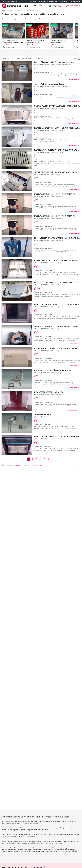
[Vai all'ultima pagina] (53, 459)
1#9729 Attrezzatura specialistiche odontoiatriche (13, 42)
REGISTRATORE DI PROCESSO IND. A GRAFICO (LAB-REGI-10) (57, 436)
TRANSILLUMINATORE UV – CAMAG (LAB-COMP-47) (56, 326)
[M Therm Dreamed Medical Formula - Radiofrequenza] (74, 300)
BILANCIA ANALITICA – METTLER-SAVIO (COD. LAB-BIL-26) (57, 128)
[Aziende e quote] (52, 1)
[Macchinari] (33, 1)
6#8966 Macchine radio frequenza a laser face (54, 62)
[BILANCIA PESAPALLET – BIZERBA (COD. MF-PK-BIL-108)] (74, 278)
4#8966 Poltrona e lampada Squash (50, 84)
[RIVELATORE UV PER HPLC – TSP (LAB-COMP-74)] (74, 212)
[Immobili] (42, 1)
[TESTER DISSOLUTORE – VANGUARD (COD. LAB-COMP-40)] (74, 190)
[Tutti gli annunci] (64, 1)
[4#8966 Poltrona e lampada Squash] (74, 102)
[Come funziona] (76, 1)
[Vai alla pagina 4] (41, 459)
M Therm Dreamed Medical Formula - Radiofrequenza (57, 282)
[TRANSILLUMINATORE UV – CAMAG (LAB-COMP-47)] (74, 344)
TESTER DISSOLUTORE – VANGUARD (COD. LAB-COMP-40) (57, 172)
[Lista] (75, 59)
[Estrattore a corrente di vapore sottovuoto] (74, 388)
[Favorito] (65, 80)
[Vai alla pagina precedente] (49, 459)
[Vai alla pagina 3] (37, 459)
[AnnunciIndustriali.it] (7, 10)
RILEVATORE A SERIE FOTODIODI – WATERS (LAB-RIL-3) (57, 348)
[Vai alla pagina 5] (45, 459)
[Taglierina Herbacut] (74, 432)
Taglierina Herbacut (43, 414)
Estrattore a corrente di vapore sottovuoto (53, 370)
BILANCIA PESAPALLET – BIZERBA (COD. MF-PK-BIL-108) (57, 260)
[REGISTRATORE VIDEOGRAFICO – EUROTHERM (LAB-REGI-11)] (74, 322)
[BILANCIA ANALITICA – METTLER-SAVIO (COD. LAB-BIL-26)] (74, 145)
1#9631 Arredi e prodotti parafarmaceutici (36, 42)
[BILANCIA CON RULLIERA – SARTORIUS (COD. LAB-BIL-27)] (74, 168)
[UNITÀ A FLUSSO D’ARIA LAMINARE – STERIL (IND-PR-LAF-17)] (74, 123)
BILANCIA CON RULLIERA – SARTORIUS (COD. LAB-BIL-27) (57, 150)
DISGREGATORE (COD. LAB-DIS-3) (48, 392)
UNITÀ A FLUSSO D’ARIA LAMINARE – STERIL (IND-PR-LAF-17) (57, 106)
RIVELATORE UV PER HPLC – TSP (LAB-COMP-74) (55, 194)
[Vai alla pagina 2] (33, 459)
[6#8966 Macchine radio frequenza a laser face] (74, 80)
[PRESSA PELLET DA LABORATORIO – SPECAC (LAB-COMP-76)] (74, 256)
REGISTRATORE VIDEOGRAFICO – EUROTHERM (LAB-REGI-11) (57, 304)
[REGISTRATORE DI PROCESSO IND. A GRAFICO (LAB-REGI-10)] (74, 454)
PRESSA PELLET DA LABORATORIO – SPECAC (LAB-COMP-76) (57, 238)
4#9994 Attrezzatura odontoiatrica (58, 42)
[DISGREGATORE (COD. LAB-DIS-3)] (74, 410)
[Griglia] (79, 59)
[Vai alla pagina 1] (29, 459)
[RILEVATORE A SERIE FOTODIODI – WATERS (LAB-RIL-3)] (74, 366)
